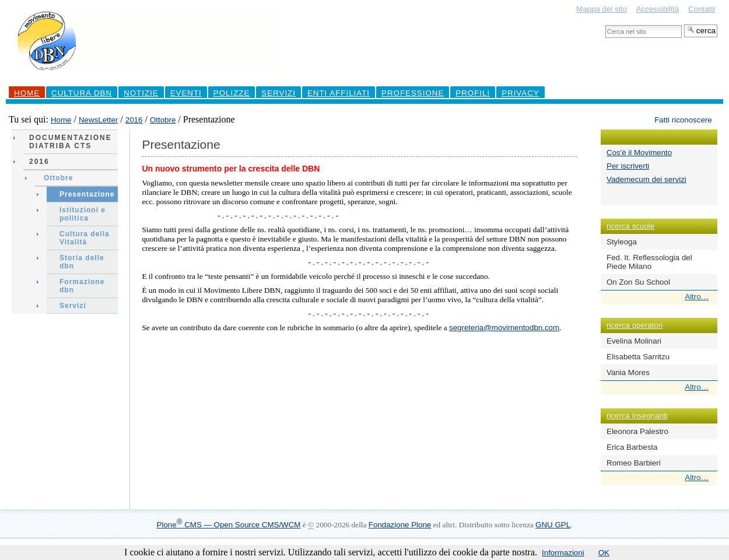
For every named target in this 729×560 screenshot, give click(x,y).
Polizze (232, 93)
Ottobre (163, 120)
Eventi (186, 93)
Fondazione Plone (400, 525)
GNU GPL (553, 525)
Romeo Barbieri (634, 463)
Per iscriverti (628, 166)
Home (27, 93)
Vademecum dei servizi (646, 179)
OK (604, 553)
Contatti (702, 9)
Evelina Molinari (634, 341)
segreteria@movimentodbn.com (504, 328)
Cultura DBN (82, 93)
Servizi (278, 93)
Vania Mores (628, 372)
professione (413, 93)
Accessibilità (658, 9)
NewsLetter (98, 120)
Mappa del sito (602, 9)
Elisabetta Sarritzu (638, 357)
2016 (134, 120)
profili (473, 93)
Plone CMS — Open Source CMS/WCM (229, 525)
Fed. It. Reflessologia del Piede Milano (649, 262)
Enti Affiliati (339, 93)
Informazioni (563, 553)
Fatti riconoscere (683, 120)
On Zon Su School (638, 282)
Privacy (521, 93)
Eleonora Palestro (637, 431)
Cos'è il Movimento (639, 153)
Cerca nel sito (605, 24)
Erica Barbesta (632, 447)
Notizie (141, 93)
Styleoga (622, 242)
